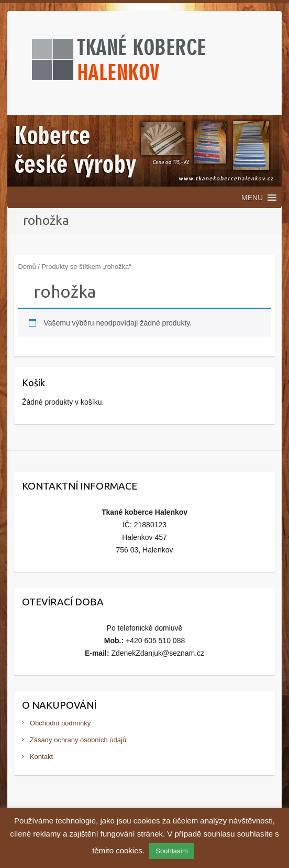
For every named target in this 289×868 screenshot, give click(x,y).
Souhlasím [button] (171, 851)
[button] (252, 198)
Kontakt (41, 757)
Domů (27, 267)
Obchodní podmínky (60, 723)
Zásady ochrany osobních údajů (78, 740)
